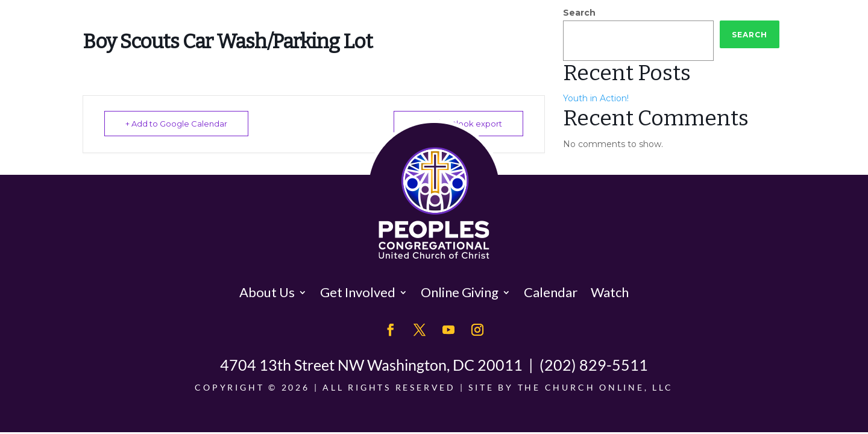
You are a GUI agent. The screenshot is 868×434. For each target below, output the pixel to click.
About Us (267, 292)
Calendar (551, 292)
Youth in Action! (596, 98)
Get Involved (358, 292)
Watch (610, 292)
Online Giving (460, 292)
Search (579, 13)
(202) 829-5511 (594, 365)
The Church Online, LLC (596, 387)
